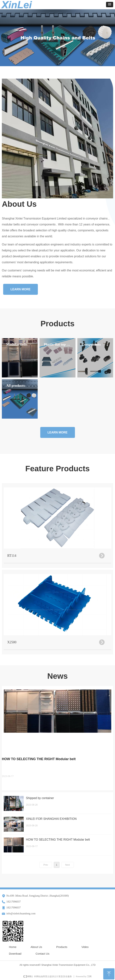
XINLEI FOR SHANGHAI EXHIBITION (51, 819)
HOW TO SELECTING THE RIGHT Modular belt (39, 759)
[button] (110, 5)
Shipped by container (40, 798)
